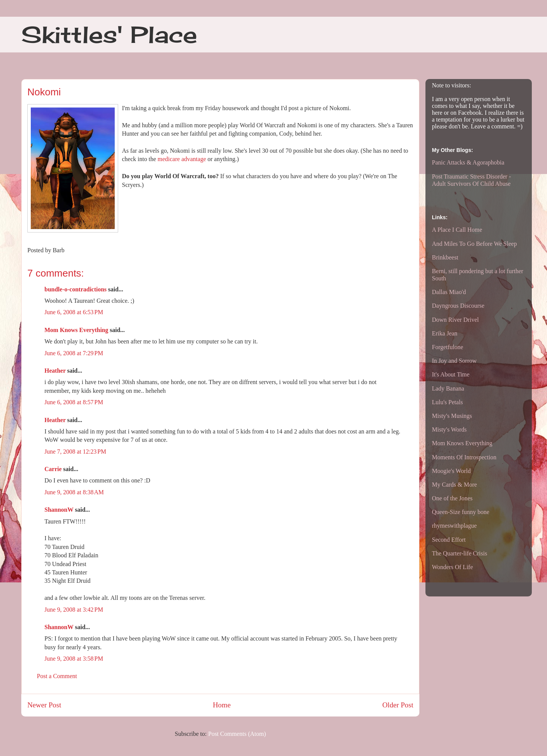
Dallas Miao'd (449, 292)
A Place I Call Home (457, 230)
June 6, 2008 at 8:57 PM (74, 402)
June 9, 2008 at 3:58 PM (74, 659)
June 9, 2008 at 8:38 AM (74, 492)
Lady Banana (448, 388)
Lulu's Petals (447, 402)
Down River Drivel (455, 320)
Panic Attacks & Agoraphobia (468, 162)
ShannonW (59, 510)
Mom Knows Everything (76, 330)
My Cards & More (455, 485)
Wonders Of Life (452, 567)
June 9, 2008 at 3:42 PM (74, 610)
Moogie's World (451, 471)
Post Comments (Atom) (237, 734)
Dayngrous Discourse (458, 306)
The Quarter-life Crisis (459, 553)
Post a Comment (57, 676)
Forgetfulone (447, 347)
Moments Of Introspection (464, 457)
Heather (55, 371)
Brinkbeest (445, 257)
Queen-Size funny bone (461, 512)
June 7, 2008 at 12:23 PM (75, 452)
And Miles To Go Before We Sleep (474, 244)
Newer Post (44, 705)
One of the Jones (452, 498)
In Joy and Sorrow (454, 361)
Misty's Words (449, 429)
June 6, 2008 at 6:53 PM (74, 312)
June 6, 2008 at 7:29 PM (74, 353)
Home (222, 705)
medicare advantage (182, 159)
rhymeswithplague (454, 526)
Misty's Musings (452, 416)
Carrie (53, 469)
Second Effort (449, 540)
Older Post (398, 705)
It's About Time (451, 374)
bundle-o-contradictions (76, 289)
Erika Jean (445, 333)
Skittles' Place (109, 34)
